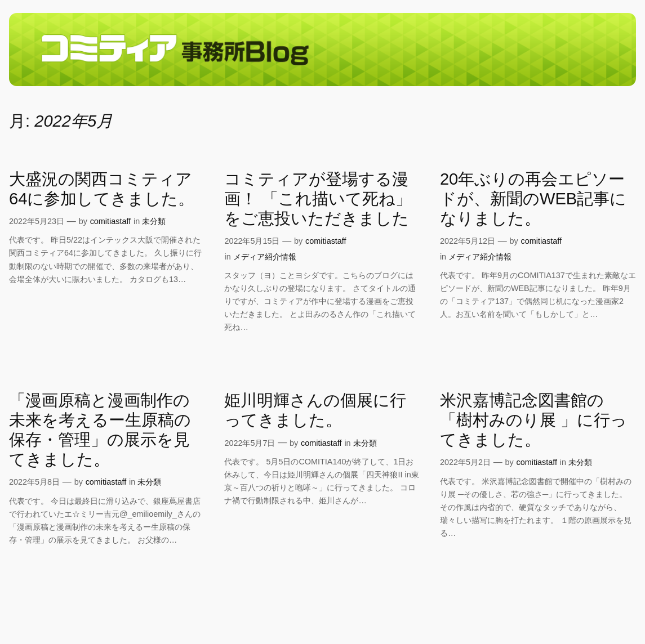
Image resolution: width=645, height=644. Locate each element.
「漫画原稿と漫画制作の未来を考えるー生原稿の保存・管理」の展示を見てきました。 (100, 430)
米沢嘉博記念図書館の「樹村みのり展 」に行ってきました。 (533, 420)
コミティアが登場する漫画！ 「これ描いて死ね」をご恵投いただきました (318, 199)
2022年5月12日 (468, 241)
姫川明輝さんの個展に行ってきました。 (315, 410)
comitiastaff (111, 221)
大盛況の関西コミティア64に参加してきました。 (102, 189)
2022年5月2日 (465, 462)
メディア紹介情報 (265, 257)
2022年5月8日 (34, 482)
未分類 (154, 221)
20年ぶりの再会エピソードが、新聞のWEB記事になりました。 (533, 199)
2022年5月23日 (37, 221)
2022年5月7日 (250, 443)
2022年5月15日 (252, 241)
